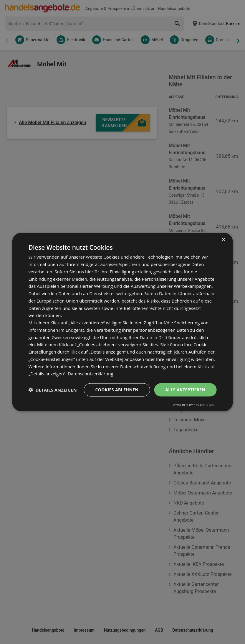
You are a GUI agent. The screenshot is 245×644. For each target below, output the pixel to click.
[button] (53, 390)
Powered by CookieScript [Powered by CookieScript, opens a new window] (194, 405)
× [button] (223, 240)
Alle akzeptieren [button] (185, 390)
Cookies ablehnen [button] (117, 390)
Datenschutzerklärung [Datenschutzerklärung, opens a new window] (91, 374)
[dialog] (123, 322)
